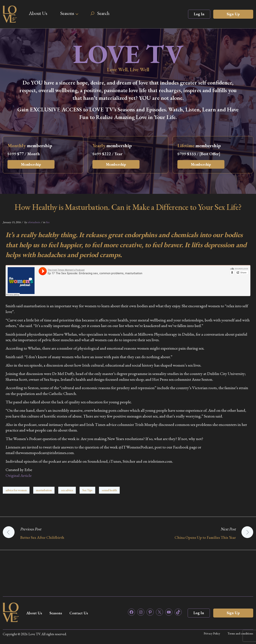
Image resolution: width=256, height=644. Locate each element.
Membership (31, 164)
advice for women (16, 490)
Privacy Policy (212, 633)
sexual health (109, 490)
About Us (38, 13)
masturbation (44, 490)
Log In (199, 14)
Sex (48, 222)
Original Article (19, 475)
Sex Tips (87, 490)
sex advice (67, 490)
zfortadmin (34, 222)
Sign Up (233, 14)
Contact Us (79, 613)
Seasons (67, 13)
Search (103, 13)
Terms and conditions (240, 633)
